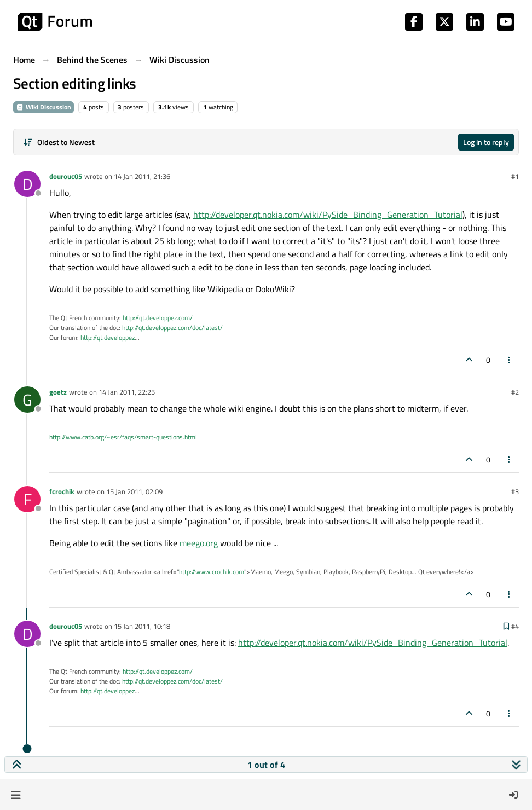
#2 (515, 392)
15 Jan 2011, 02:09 (134, 491)
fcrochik (62, 491)
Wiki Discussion (44, 107)
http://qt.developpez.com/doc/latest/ (172, 328)
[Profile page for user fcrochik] (27, 499)
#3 (515, 491)
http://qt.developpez (108, 337)
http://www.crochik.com (212, 572)
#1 (515, 176)
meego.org (199, 543)
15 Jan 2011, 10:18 (142, 626)
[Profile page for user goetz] (27, 400)
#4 (515, 626)
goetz (58, 392)
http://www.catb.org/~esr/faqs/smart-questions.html (123, 437)
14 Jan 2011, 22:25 (127, 392)
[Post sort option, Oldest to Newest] (59, 142)
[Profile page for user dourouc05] (27, 184)
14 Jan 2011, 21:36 (142, 176)
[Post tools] (510, 360)
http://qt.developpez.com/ (158, 318)
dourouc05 (66, 176)
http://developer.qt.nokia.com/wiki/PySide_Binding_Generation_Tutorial (328, 215)
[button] (16, 795)
